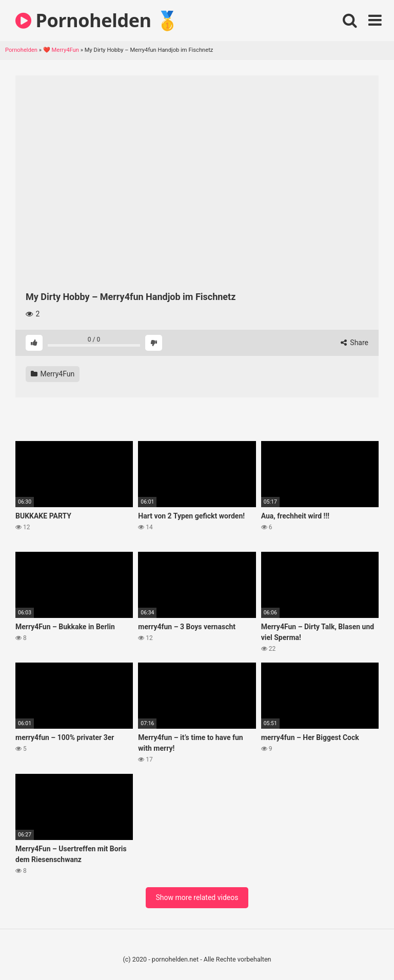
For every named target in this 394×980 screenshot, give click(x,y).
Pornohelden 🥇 (97, 20)
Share (354, 343)
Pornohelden (21, 50)
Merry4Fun (53, 374)
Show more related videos (197, 897)
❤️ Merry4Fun (61, 50)
